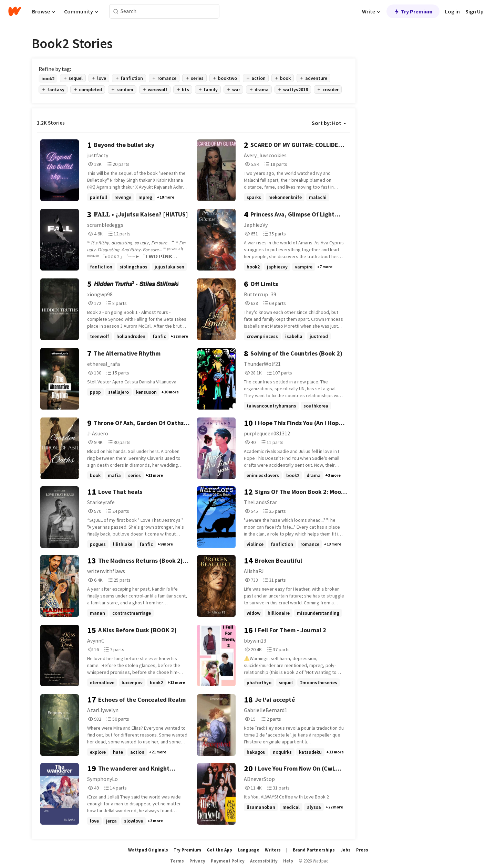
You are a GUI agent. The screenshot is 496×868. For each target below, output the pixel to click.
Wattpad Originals (148, 850)
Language (249, 850)
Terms (177, 861)
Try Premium (413, 11)
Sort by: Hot (329, 123)
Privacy (197, 861)
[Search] (116, 12)
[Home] (15, 11)
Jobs (345, 850)
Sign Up (474, 11)
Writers (273, 850)
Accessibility (264, 861)
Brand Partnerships (314, 850)
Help (288, 861)
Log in (452, 11)
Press (362, 850)
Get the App (219, 850)
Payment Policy (228, 861)
